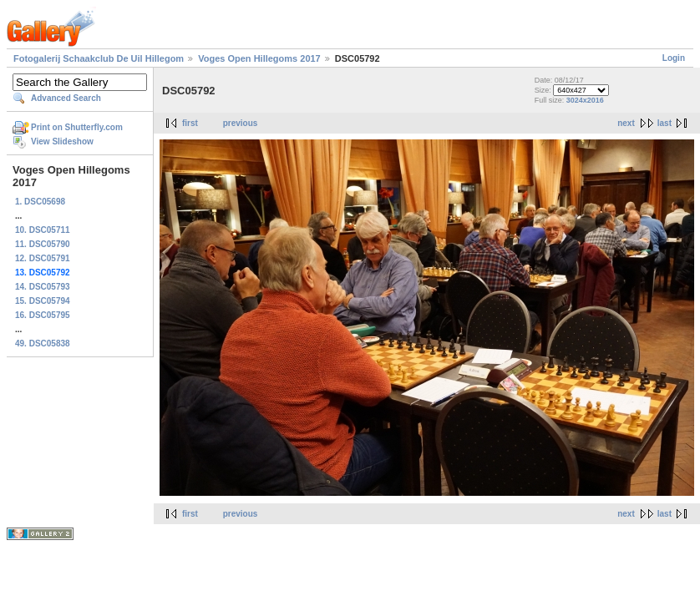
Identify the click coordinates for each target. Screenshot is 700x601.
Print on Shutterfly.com (77, 127)
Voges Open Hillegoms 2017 (259, 58)
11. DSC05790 (43, 244)
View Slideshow (62, 141)
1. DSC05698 (40, 202)
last (664, 123)
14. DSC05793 (43, 287)
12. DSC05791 (43, 258)
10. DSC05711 (43, 230)
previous (241, 123)
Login (674, 58)
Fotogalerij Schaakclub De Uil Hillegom (99, 58)
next (626, 123)
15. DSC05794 (43, 301)
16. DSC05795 (43, 315)
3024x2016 (585, 100)
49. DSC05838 (43, 343)
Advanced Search (66, 98)
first (190, 123)
